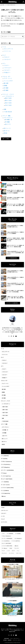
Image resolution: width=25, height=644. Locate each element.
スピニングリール (8, 49)
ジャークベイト (12, 553)
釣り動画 (7, 122)
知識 (5, 109)
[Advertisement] (12, 161)
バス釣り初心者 (8, 112)
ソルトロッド (7, 60)
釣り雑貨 (6, 90)
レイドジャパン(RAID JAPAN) (7, 488)
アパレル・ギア (6, 77)
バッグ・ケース (8, 79)
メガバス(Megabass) (5, 467)
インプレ (3, 534)
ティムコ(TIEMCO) (5, 491)
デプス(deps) (4, 473)
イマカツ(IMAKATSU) (5, 493)
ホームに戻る (6, 139)
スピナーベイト (19, 553)
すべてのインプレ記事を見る (12, 303)
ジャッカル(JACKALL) (6, 464)
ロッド (4, 55)
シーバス (3, 516)
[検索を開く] (23, 2)
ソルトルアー (7, 70)
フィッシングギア (8, 81)
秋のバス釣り (8, 103)
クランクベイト (4, 553)
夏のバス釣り (8, 101)
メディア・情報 (6, 116)
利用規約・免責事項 (7, 640)
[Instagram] (13, 336)
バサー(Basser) (4, 548)
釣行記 (5, 133)
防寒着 (5, 86)
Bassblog (11, 643)
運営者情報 (7, 639)
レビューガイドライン (15, 639)
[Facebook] (11, 336)
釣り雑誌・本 (8, 120)
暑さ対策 (6, 83)
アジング (3, 519)
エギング (13, 551)
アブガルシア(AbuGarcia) (6, 462)
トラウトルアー (8, 68)
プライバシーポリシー (17, 640)
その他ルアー (7, 73)
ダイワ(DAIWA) (4, 459)
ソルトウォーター (5, 511)
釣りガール (7, 131)
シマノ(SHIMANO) (5, 456)
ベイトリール (7, 51)
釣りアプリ (8, 124)
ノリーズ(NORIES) (5, 482)
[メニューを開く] (2, 2)
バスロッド (7, 57)
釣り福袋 (6, 88)
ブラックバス (17, 548)
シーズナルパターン (9, 96)
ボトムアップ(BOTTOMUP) (7, 479)
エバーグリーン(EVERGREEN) (7, 470)
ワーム (18, 551)
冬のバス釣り (8, 105)
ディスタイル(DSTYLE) (6, 476)
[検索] (23, 37)
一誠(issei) (3, 496)
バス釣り (3, 508)
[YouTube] (16, 336)
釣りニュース (7, 128)
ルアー (4, 64)
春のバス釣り (8, 98)
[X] (9, 336)
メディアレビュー (8, 118)
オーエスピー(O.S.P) (5, 485)
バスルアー (7, 65)
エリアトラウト (4, 522)
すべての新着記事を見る (12, 258)
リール (4, 47)
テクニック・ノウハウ (8, 94)
